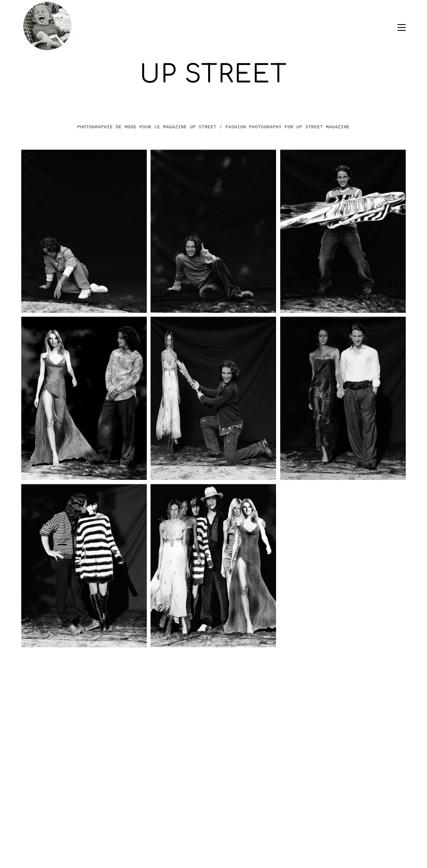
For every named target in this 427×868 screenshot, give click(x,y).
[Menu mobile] (402, 26)
